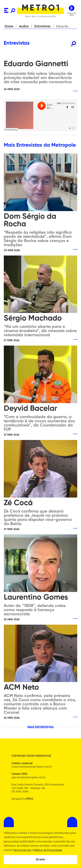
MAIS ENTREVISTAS (40, 727)
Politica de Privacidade (48, 850)
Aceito (41, 860)
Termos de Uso (22, 850)
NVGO (30, 799)
